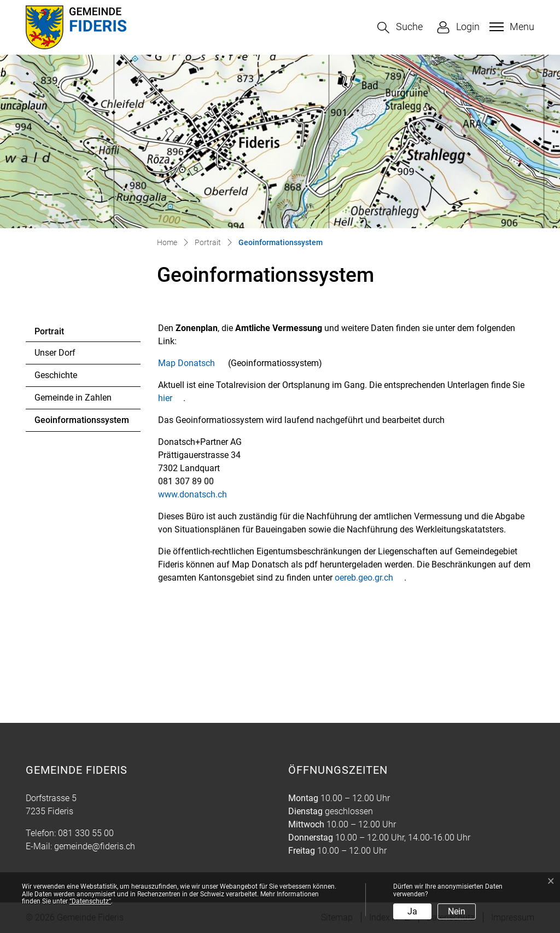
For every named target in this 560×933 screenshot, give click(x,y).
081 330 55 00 (86, 833)
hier (171, 398)
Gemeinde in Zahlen (73, 398)
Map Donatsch (192, 363)
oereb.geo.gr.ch (369, 578)
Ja (412, 911)
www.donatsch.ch (198, 494)
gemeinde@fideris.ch (95, 846)
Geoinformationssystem (81, 423)
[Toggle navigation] (511, 27)
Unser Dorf (55, 353)
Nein (457, 911)
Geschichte (56, 375)
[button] (400, 28)
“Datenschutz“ (90, 901)
